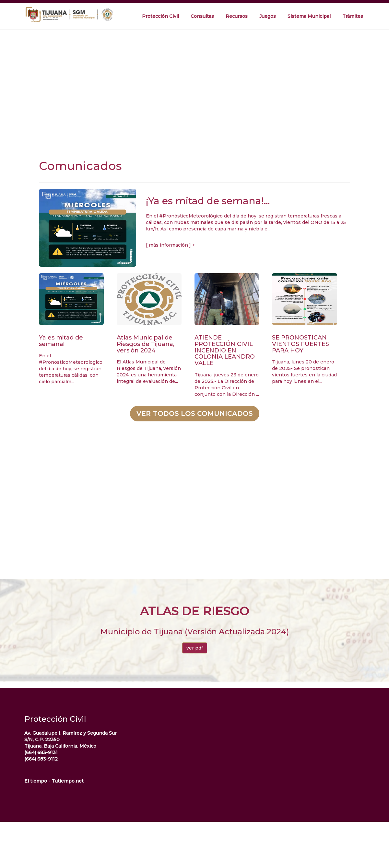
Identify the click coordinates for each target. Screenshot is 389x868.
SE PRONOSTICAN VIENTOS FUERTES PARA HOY (301, 344)
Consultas (202, 16)
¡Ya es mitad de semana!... (208, 201)
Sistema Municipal (309, 16)
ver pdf (195, 648)
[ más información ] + (171, 245)
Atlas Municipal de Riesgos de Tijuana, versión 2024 (146, 344)
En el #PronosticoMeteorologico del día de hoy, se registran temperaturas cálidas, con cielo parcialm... (71, 369)
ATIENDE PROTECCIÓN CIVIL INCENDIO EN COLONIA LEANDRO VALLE (225, 350)
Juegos (268, 16)
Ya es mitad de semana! (61, 341)
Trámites (353, 16)
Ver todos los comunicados (195, 414)
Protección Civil (160, 16)
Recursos (237, 16)
